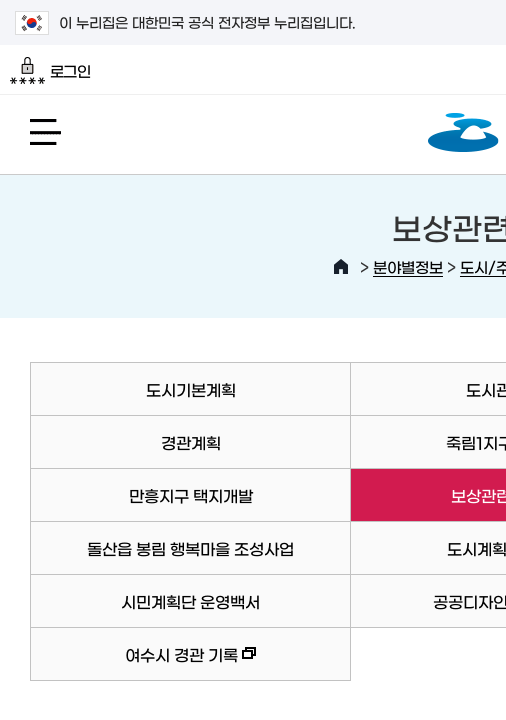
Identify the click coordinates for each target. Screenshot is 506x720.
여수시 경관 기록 (143, 663)
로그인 (50, 71)
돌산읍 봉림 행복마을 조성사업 (190, 548)
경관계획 (191, 442)
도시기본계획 (191, 389)
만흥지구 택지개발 (191, 495)
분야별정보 (408, 266)
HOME (341, 267)
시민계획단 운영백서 (190, 601)
